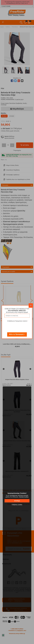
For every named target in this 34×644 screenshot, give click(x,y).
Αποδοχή (17, 501)
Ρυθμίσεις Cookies (17, 505)
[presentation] (18, 326)
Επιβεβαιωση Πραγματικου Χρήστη (17, 321)
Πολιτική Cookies (24, 497)
